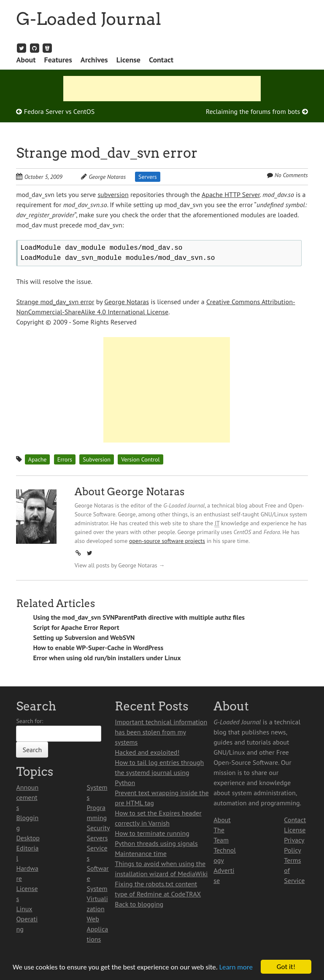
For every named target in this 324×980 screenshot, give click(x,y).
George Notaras (107, 177)
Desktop (28, 838)
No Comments (291, 175)
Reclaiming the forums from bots (257, 111)
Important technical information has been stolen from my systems (161, 732)
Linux (24, 909)
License (128, 60)
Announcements (27, 797)
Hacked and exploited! (147, 752)
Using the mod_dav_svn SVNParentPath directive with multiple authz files (139, 617)
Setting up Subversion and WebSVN (84, 637)
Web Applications (98, 929)
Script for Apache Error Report (76, 627)
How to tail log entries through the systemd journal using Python (159, 772)
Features (58, 60)
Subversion (97, 459)
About (26, 60)
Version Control (140, 459)
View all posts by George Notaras (120, 565)
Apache (38, 459)
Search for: (30, 721)
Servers (148, 177)
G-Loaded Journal (89, 19)
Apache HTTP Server (231, 194)
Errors (65, 459)
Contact (161, 60)
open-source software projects (167, 541)
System (97, 888)
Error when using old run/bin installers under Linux (107, 658)
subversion (113, 194)
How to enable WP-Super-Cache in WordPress (98, 648)
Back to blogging (139, 904)
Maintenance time (141, 853)
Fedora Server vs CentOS (55, 111)
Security (99, 828)
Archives (94, 60)
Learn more (236, 967)
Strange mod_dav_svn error (107, 153)
